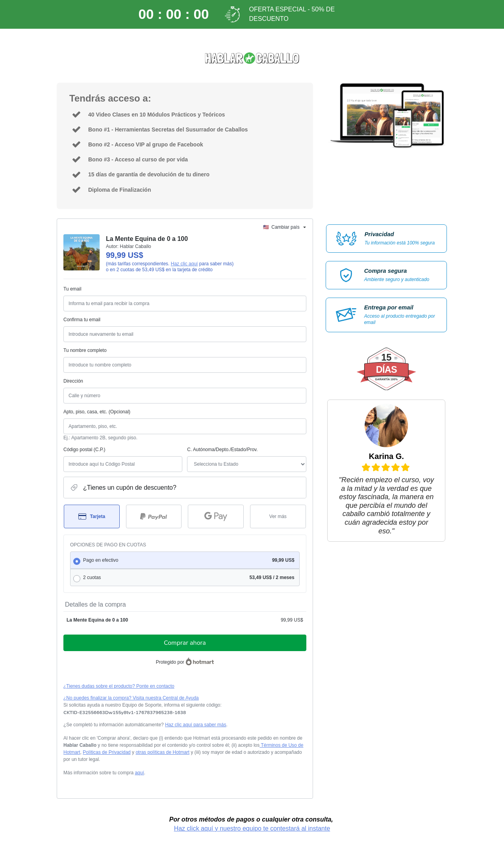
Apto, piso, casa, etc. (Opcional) (97, 412)
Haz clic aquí (184, 264)
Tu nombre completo (85, 350)
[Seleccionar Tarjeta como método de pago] (92, 516)
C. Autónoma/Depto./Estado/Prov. (222, 450)
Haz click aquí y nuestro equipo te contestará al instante (252, 828)
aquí (139, 773)
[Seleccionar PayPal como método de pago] (154, 516)
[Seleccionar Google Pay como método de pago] (216, 516)
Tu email (72, 289)
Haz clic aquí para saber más (195, 725)
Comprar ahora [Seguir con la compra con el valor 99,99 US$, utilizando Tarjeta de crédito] (185, 643)
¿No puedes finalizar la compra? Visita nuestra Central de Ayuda (131, 698)
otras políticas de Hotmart (162, 752)
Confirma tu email (82, 320)
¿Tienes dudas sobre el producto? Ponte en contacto (119, 686)
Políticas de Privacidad (107, 752)
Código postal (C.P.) (84, 450)
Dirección (73, 381)
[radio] (185, 560)
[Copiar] (125, 713)
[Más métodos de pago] (278, 516)
